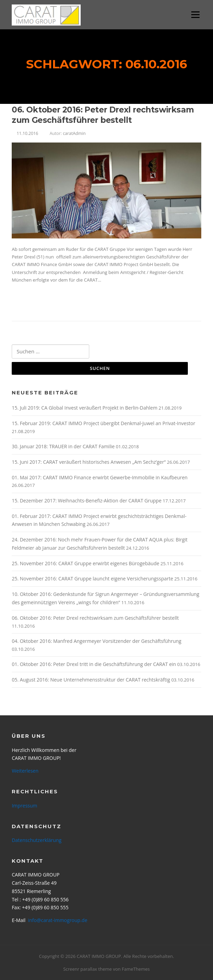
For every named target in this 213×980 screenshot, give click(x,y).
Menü (195, 14)
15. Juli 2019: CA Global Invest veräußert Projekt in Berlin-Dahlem (85, 408)
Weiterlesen (32, 303)
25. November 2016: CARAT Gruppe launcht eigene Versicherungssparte (92, 579)
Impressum (24, 806)
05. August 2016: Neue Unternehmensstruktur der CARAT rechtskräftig (91, 680)
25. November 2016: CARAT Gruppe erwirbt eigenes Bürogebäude (85, 563)
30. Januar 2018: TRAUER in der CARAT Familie (63, 446)
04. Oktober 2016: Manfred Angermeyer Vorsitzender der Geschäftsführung (97, 641)
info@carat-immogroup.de (58, 920)
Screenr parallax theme (87, 969)
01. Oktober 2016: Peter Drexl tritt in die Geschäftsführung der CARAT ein (94, 664)
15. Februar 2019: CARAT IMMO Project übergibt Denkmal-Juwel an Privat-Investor (103, 423)
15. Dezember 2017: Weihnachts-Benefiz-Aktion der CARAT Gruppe (87, 501)
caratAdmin (74, 133)
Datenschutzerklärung (37, 840)
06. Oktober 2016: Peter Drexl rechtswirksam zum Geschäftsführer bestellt (103, 115)
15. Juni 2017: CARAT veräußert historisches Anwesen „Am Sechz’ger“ (89, 462)
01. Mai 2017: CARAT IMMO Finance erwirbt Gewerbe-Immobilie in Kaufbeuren (100, 477)
